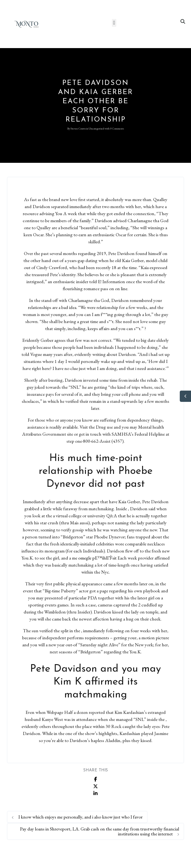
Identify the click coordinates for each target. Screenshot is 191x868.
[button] (114, 23)
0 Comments (117, 129)
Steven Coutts (78, 129)
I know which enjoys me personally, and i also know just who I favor (77, 817)
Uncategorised (96, 129)
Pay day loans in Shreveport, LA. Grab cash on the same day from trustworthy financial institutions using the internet (99, 831)
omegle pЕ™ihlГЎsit (97, 558)
